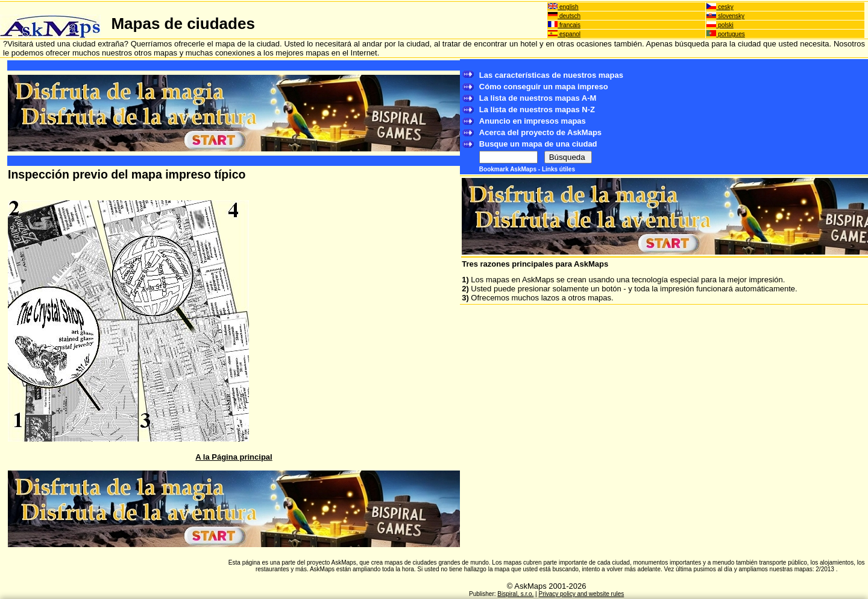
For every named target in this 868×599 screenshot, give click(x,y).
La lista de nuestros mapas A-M (538, 98)
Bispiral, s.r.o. (515, 594)
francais (564, 25)
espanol (564, 34)
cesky (720, 7)
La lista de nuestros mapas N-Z (537, 109)
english (563, 7)
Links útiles (558, 169)
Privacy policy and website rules (582, 594)
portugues (725, 34)
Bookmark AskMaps (509, 169)
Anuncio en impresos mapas (533, 121)
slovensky (725, 16)
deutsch (564, 16)
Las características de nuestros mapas (551, 75)
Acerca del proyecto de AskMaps (540, 132)
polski (720, 25)
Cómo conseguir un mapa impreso (544, 87)
